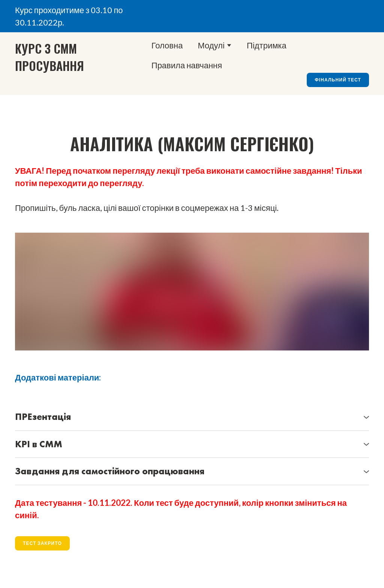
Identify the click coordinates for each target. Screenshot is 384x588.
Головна (167, 45)
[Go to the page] (58, 57)
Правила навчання (187, 65)
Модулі (211, 45)
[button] (338, 80)
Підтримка (267, 45)
